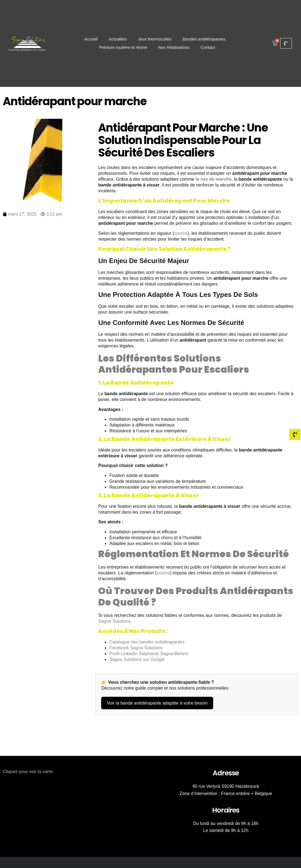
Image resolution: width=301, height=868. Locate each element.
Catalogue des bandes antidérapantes (147, 642)
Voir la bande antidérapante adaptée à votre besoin (157, 703)
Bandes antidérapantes (204, 39)
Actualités (118, 39)
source (181, 233)
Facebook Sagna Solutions (136, 648)
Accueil (91, 39)
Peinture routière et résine (123, 47)
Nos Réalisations (174, 47)
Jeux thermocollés (155, 39)
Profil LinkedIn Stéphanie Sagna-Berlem (149, 654)
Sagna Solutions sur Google (137, 659)
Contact (208, 47)
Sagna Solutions (114, 621)
